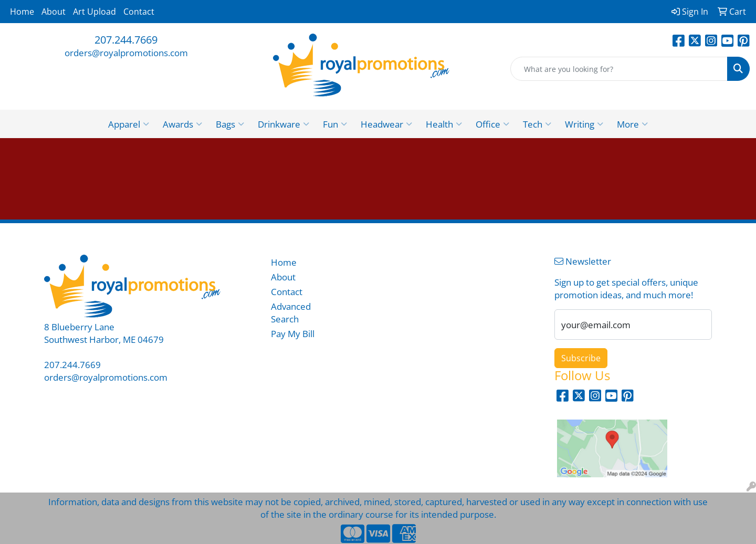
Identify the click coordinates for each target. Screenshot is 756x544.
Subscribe (581, 358)
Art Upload (94, 12)
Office (492, 124)
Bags (230, 124)
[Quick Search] (619, 69)
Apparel (129, 124)
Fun (335, 124)
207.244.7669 (126, 40)
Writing (584, 124)
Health (444, 124)
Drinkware (283, 124)
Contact (139, 12)
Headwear (386, 124)
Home (22, 12)
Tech (537, 124)
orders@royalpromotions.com (126, 53)
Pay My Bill (293, 333)
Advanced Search (291, 312)
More (632, 124)
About (54, 12)
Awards (182, 124)
